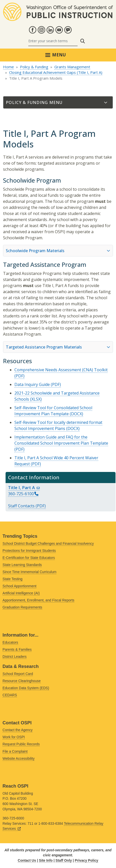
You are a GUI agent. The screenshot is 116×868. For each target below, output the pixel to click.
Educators (10, 643)
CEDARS (10, 695)
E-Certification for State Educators (29, 558)
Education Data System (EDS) (26, 688)
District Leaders (15, 657)
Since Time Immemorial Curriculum (29, 572)
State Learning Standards (22, 565)
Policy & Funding (34, 67)
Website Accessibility (19, 759)
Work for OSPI (14, 737)
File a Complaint (15, 752)
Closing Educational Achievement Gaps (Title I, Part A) (56, 72)
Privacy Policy (87, 861)
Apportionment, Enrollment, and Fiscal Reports (38, 600)
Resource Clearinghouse (22, 681)
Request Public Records (21, 744)
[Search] (53, 41)
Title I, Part (24, 487)
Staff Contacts (21, 506)
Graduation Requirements (22, 607)
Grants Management (72, 67)
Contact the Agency (18, 730)
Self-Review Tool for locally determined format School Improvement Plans (58, 425)
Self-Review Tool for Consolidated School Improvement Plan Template (53, 411)
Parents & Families (17, 650)
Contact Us (27, 861)
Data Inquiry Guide (32, 384)
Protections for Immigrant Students (29, 551)
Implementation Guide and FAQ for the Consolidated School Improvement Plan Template (61, 440)
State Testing (13, 579)
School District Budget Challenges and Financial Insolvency (48, 544)
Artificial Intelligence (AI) (21, 593)
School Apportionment (19, 586)
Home (8, 67)
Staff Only (64, 861)
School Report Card (18, 674)
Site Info (46, 861)
